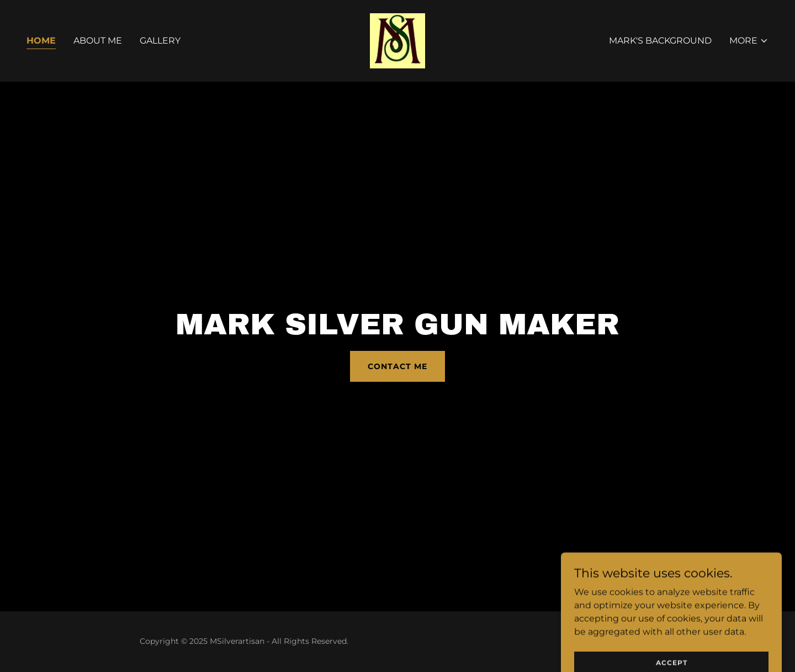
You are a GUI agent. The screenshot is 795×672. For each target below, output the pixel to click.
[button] (749, 41)
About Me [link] (98, 41)
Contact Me (397, 366)
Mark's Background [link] (660, 41)
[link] (397, 40)
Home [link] (41, 41)
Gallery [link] (160, 41)
